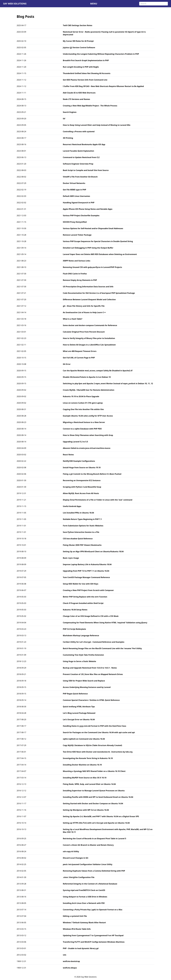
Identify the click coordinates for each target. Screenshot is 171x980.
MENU (94, 4)
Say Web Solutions (15, 4)
